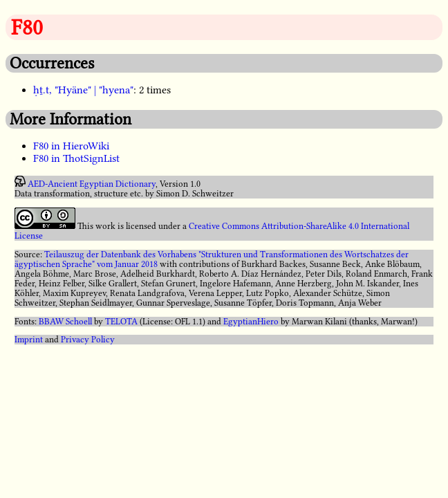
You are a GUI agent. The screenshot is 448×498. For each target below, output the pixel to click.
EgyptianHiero (251, 322)
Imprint (29, 340)
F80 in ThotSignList (76, 158)
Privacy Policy (88, 340)
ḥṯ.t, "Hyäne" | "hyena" (83, 90)
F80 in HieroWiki (71, 146)
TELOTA (121, 322)
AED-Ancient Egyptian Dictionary (92, 184)
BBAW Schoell (65, 322)
